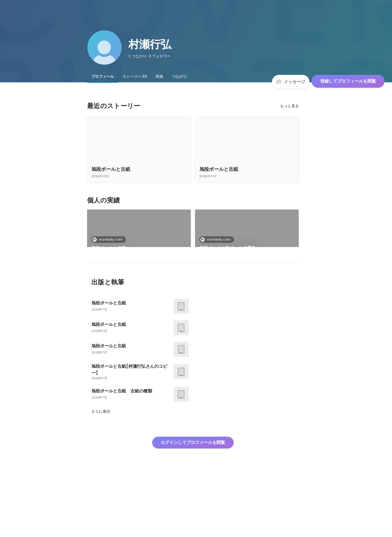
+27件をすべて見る (247, 281)
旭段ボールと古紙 (109, 248)
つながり (179, 76)
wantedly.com (109, 239)
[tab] (103, 76)
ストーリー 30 (135, 76)
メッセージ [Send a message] (291, 82)
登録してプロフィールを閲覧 (348, 81)
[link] (139, 235)
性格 (159, 76)
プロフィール (103, 76)
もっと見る (289, 106)
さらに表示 (101, 466)
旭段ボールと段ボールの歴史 (228, 248)
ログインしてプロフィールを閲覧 (193, 497)
